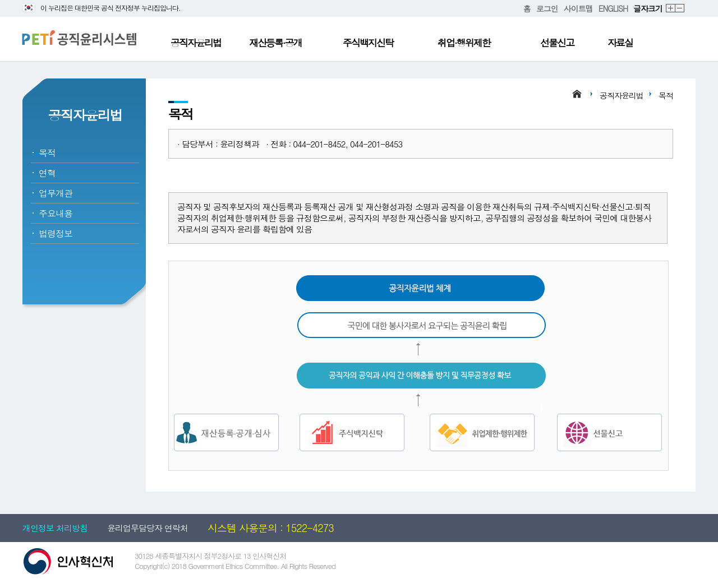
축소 (680, 9)
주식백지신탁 (368, 43)
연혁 (47, 173)
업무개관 (56, 193)
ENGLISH (613, 8)
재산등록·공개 (275, 43)
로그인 (547, 8)
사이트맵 (578, 8)
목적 (47, 153)
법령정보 (56, 233)
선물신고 (557, 43)
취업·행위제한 (464, 43)
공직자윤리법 (196, 43)
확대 (671, 9)
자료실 (620, 43)
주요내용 (56, 213)
